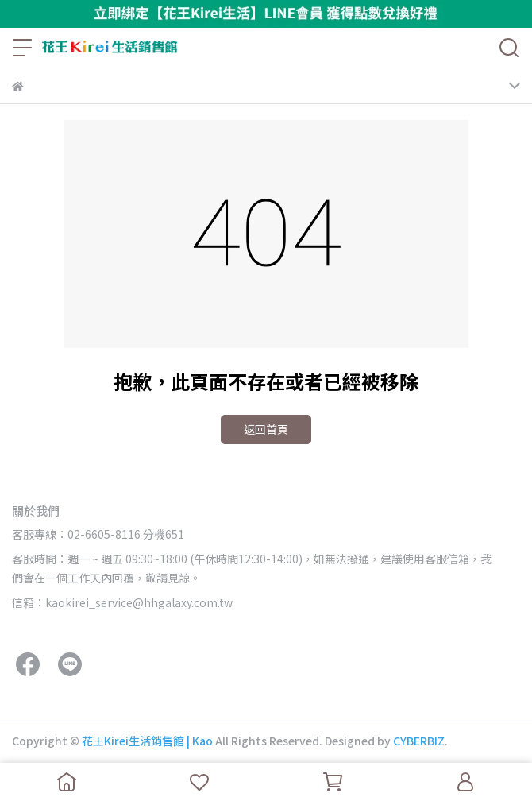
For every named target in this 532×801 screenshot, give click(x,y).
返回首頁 (266, 429)
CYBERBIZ (419, 741)
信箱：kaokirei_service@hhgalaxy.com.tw (122, 602)
